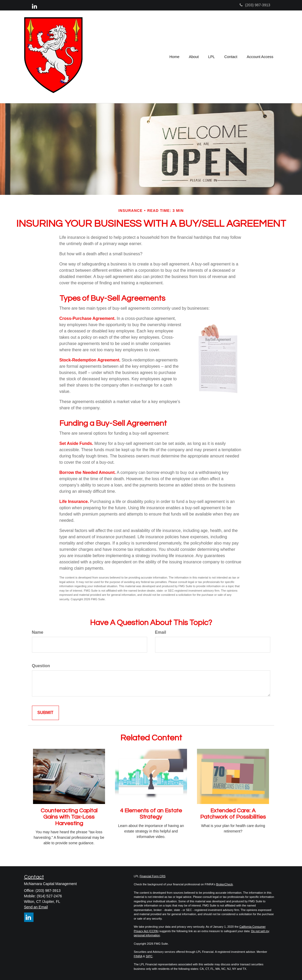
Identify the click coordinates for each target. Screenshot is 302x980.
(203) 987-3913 (255, 5)
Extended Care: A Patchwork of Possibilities (233, 814)
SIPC (149, 956)
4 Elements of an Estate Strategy (151, 814)
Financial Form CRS (153, 876)
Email (161, 632)
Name (38, 632)
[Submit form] (45, 713)
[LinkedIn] (34, 7)
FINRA (138, 956)
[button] (194, 57)
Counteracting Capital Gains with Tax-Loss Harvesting (69, 817)
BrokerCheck (224, 884)
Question (41, 666)
